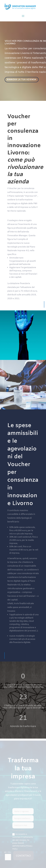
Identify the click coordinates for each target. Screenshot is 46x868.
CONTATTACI (23, 856)
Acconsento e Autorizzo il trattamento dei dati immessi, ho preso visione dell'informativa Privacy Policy (23, 842)
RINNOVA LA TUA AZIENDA (22, 80)
